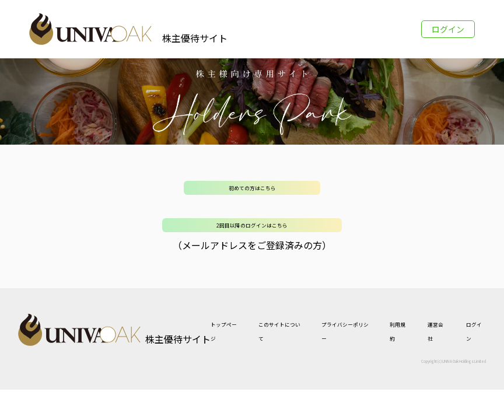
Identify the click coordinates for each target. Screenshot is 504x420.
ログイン (448, 29)
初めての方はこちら (252, 188)
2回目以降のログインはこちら (252, 225)
